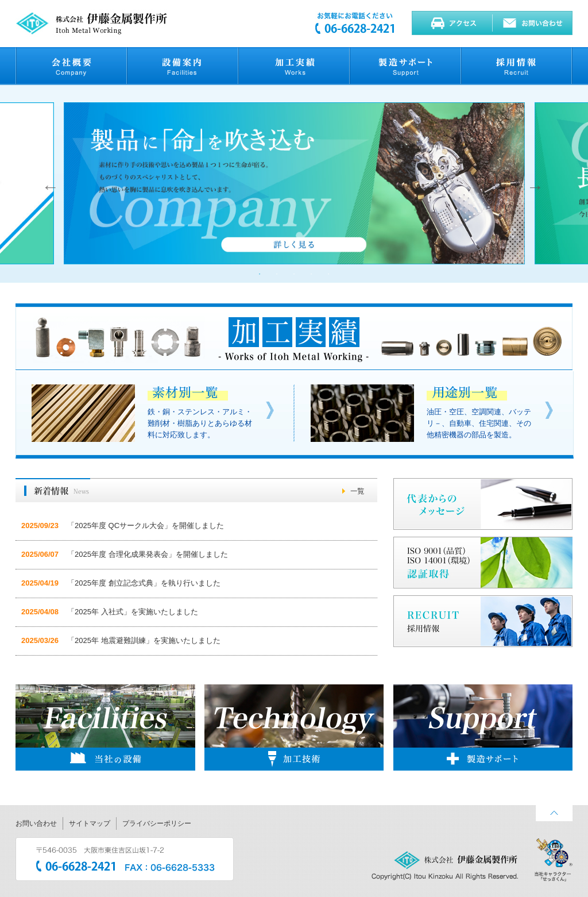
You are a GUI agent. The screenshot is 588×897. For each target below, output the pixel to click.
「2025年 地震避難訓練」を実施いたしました (144, 640)
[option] (295, 184)
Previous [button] (48, 184)
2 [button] (277, 274)
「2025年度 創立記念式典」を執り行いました (144, 583)
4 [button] (311, 274)
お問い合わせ (36, 823)
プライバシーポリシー (157, 823)
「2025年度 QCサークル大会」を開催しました (146, 526)
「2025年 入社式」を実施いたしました (133, 612)
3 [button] (294, 274)
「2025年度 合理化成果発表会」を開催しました (148, 554)
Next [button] (532, 184)
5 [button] (328, 274)
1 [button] (260, 274)
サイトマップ (90, 823)
